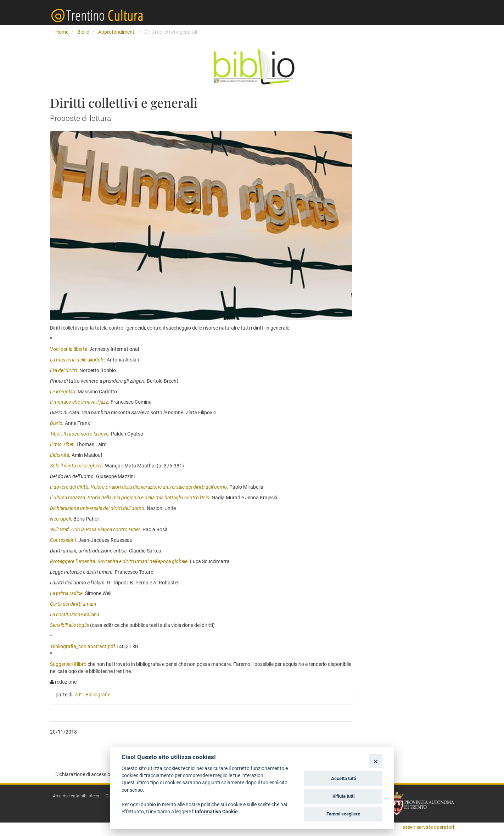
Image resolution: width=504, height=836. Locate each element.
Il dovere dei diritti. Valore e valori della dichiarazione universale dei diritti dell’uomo (138, 487)
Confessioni (63, 540)
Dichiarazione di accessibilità (87, 774)
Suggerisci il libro (68, 664)
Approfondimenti (117, 32)
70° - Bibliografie (92, 695)
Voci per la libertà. (69, 349)
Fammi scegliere (343, 814)
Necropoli (60, 519)
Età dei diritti (63, 370)
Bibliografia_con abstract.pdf (83, 646)
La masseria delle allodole (77, 360)
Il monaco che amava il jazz (79, 402)
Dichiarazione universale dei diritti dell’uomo (97, 508)
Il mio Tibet (62, 444)
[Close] (376, 761)
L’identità (60, 455)
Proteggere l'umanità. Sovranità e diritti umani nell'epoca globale (119, 561)
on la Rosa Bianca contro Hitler (107, 529)
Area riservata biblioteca (76, 796)
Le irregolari (63, 392)
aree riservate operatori (429, 827)
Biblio (83, 32)
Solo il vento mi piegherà (76, 466)
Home (62, 32)
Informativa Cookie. (217, 812)
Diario (56, 423)
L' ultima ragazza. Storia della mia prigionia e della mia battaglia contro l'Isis (130, 498)
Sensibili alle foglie (69, 625)
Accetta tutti (343, 778)
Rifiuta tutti (343, 796)
